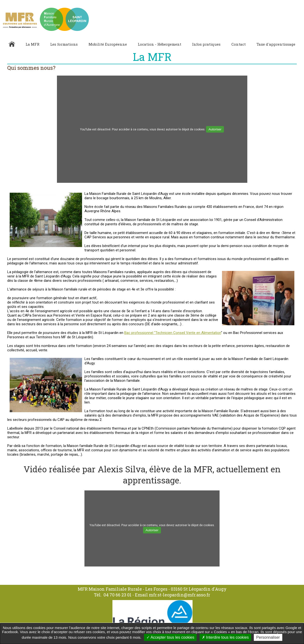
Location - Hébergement (159, 44)
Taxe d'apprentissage (276, 44)
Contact (238, 44)
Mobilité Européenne (108, 44)
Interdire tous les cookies (225, 637)
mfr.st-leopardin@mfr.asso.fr (180, 595)
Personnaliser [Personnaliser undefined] (268, 637)
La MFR (32, 44)
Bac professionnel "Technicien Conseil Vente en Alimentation (173, 333)
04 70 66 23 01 (117, 595)
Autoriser (215, 129)
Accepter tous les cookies (170, 637)
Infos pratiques (206, 44)
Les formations (64, 44)
